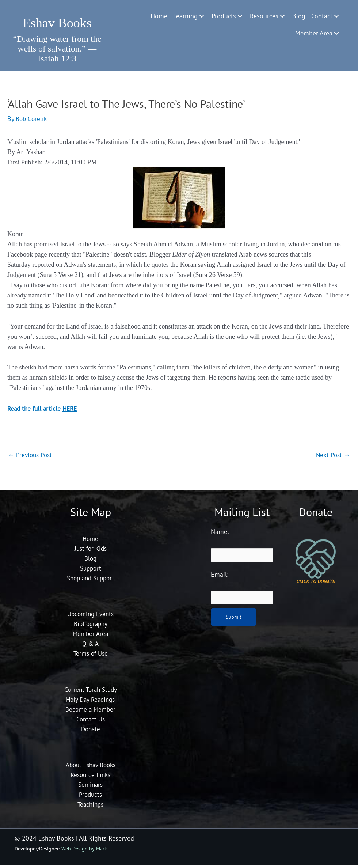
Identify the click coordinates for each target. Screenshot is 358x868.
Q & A (90, 647)
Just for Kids (90, 551)
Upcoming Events (90, 617)
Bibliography (90, 627)
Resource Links (91, 778)
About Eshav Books (91, 768)
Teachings (90, 808)
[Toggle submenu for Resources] (282, 16)
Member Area (91, 637)
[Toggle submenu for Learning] (202, 16)
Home (91, 541)
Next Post (332, 457)
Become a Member (91, 712)
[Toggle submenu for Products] (240, 16)
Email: (220, 578)
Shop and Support (91, 581)
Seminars (91, 788)
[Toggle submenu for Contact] (336, 16)
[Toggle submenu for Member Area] (336, 33)
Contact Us (90, 722)
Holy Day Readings (90, 702)
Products (90, 798)
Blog (91, 561)
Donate (91, 732)
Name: (220, 535)
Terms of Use (90, 657)
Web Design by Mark (84, 851)
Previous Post (31, 457)
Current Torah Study (90, 692)
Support (90, 571)
